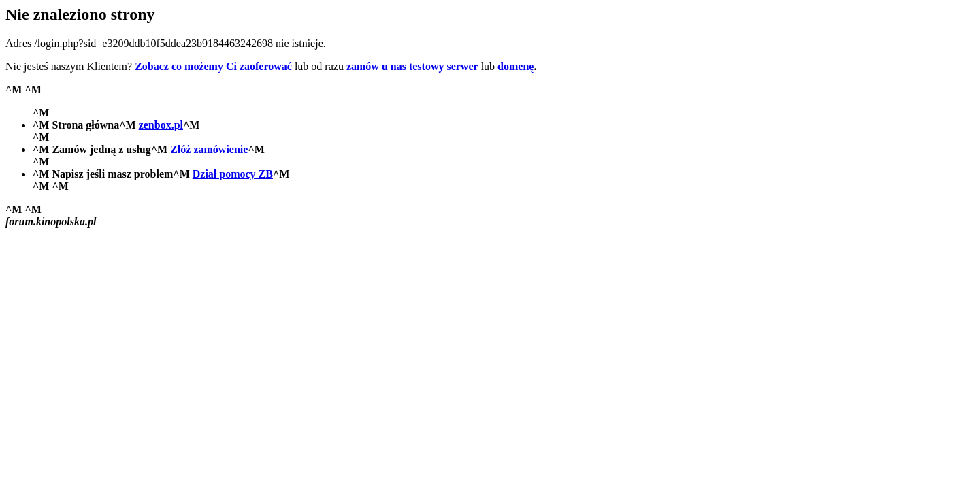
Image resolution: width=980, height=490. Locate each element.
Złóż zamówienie (209, 149)
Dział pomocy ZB (233, 174)
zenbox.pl (161, 125)
